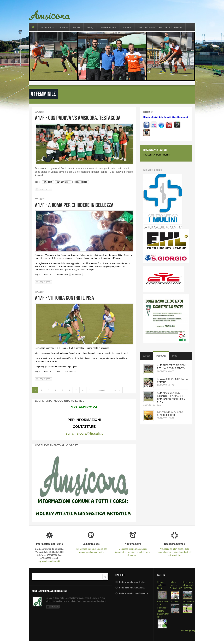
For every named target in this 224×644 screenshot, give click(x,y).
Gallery (90, 27)
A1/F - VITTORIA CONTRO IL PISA (64, 298)
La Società (46, 28)
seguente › (103, 390)
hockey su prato (80, 182)
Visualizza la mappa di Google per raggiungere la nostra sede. (91, 548)
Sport (62, 28)
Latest (147, 356)
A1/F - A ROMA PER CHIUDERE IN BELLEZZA (74, 205)
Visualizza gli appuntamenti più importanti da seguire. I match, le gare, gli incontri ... (133, 549)
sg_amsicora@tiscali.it (84, 433)
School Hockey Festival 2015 (176, 585)
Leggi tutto (45, 189)
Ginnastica (175, 602)
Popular (161, 356)
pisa (58, 372)
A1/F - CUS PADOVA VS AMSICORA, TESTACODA (78, 118)
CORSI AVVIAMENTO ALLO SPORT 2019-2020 (160, 27)
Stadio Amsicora (108, 27)
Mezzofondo (188, 602)
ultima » (116, 390)
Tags (175, 356)
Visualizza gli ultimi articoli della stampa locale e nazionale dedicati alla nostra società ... (175, 549)
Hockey (132, 582)
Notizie (76, 27)
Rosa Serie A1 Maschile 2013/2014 (188, 585)
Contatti (127, 27)
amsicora (48, 182)
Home (33, 27)
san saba (77, 275)
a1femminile (62, 182)
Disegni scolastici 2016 (161, 585)
